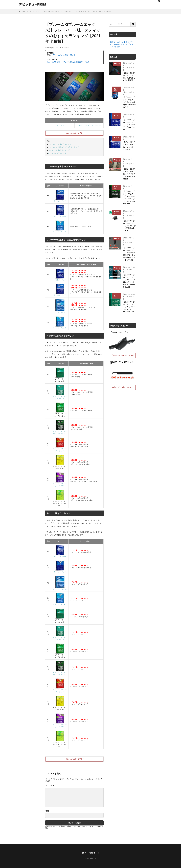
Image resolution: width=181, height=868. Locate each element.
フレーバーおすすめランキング (60, 144)
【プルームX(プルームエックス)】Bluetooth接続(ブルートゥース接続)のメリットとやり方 (129, 285)
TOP (83, 853)
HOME (23, 11)
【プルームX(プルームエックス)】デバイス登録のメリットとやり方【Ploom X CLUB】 (129, 319)
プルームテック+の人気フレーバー (89, 125)
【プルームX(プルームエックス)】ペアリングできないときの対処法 (129, 189)
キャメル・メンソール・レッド (60, 449)
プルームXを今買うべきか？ (58, 62)
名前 (47, 811)
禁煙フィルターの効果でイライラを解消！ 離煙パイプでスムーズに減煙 (122, 44)
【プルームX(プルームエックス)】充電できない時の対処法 (129, 79)
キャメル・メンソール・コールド (60, 396)
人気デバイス (60, 125)
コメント (50, 785)
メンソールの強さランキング (59, 150)
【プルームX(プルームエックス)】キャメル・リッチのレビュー (129, 135)
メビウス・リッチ (60, 215)
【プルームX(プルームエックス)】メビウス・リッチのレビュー (129, 159)
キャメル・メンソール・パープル (60, 484)
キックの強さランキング (57, 153)
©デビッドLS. (90, 859)
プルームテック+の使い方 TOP (122, 398)
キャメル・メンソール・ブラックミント (60, 431)
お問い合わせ (94, 853)
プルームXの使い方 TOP (74, 133)
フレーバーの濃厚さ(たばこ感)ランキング (63, 147)
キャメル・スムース (60, 231)
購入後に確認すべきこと (80, 62)
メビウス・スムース (60, 311)
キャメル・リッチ (60, 200)
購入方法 (116, 235)
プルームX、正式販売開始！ (64, 55)
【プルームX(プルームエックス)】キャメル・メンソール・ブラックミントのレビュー (129, 218)
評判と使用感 (116, 93)
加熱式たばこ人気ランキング (122, 430)
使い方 (118, 64)
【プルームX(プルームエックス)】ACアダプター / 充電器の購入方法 (129, 251)
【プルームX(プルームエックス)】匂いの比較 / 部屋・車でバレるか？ (129, 109)
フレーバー (33, 11)
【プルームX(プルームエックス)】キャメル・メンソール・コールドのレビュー (129, 349)
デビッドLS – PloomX (32, 4)
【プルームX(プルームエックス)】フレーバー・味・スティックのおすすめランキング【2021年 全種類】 (76, 11)
